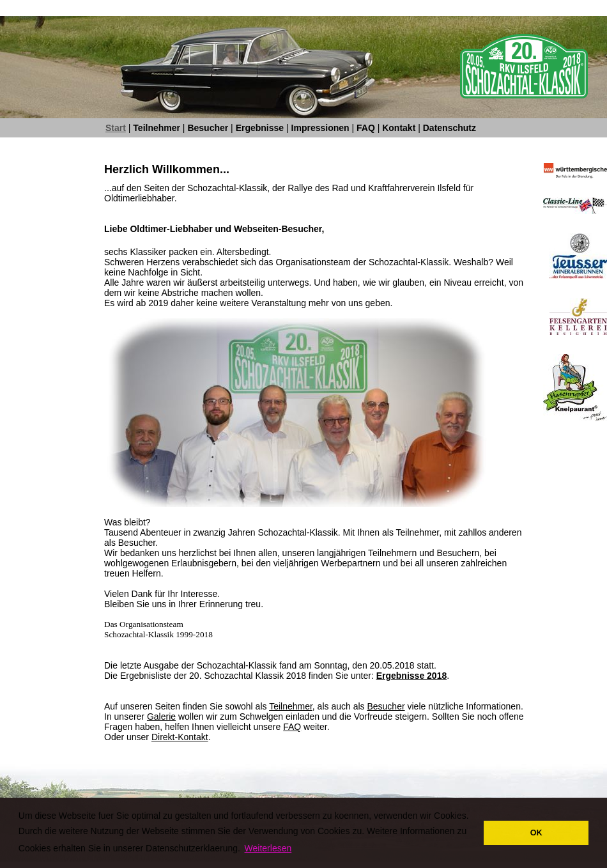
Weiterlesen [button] (268, 848)
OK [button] (536, 833)
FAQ (366, 128)
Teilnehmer (157, 128)
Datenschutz (449, 128)
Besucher (208, 128)
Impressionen (320, 128)
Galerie (161, 717)
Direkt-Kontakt (180, 737)
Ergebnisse (260, 128)
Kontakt (399, 128)
